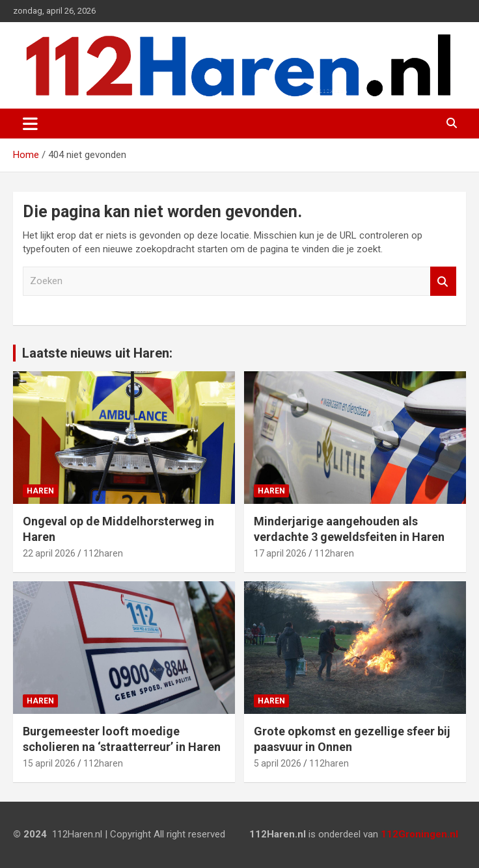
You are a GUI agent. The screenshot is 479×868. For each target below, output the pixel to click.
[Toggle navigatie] (30, 124)
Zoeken (443, 281)
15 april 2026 (49, 763)
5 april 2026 (278, 763)
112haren (103, 553)
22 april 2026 (49, 553)
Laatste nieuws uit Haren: (97, 353)
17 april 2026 (280, 553)
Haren (40, 491)
